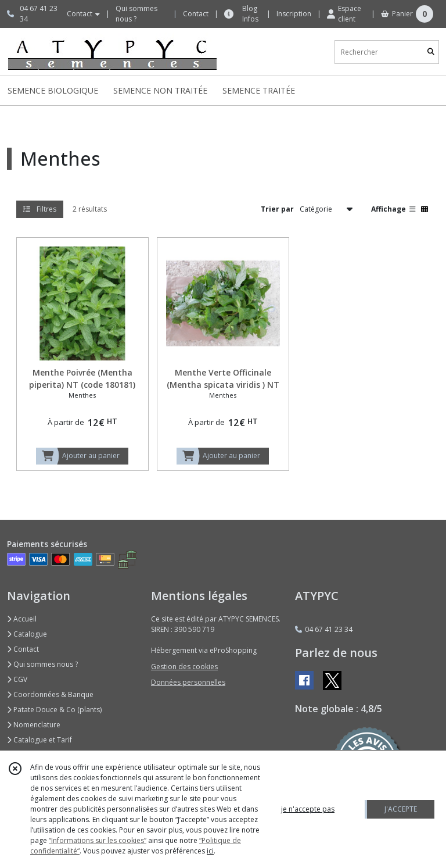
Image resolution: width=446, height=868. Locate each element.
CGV (17, 679)
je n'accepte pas (308, 809)
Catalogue (27, 634)
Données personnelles (188, 682)
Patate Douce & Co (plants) (54, 710)
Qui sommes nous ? (42, 664)
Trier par (277, 209)
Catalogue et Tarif (39, 740)
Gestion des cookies (184, 667)
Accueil (22, 619)
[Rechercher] (431, 52)
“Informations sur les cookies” (98, 840)
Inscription (294, 14)
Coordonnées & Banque (50, 694)
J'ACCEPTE (401, 809)
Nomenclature (34, 725)
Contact (196, 14)
